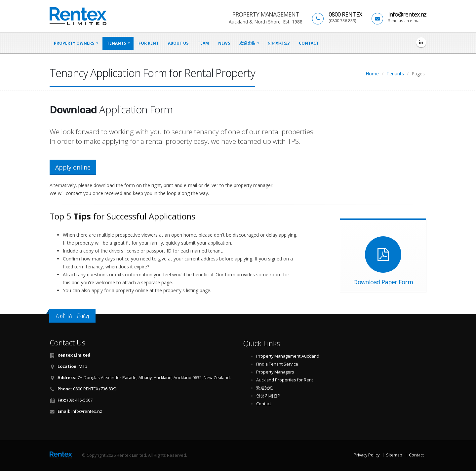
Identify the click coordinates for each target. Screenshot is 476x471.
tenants (116, 43)
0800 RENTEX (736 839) (95, 389)
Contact (309, 43)
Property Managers (275, 372)
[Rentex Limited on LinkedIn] (421, 42)
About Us (178, 43)
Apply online (73, 167)
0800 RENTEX (345, 14)
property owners (74, 43)
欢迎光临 (247, 43)
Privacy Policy (367, 455)
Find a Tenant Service (277, 364)
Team (203, 43)
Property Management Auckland (288, 356)
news (224, 43)
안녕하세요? (279, 43)
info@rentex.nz (407, 14)
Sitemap (394, 455)
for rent (149, 43)
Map (83, 366)
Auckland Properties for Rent (285, 380)
